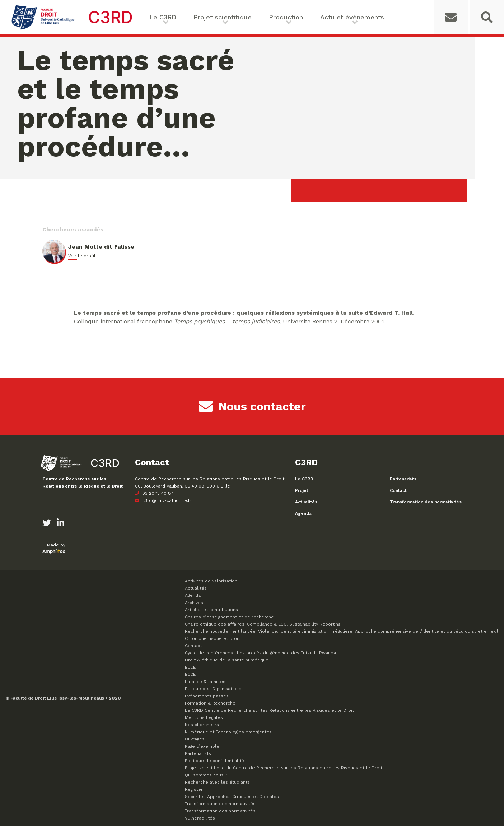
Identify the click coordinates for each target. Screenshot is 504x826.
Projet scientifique (223, 17)
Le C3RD (163, 17)
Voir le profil (82, 256)
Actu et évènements (352, 17)
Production (286, 17)
